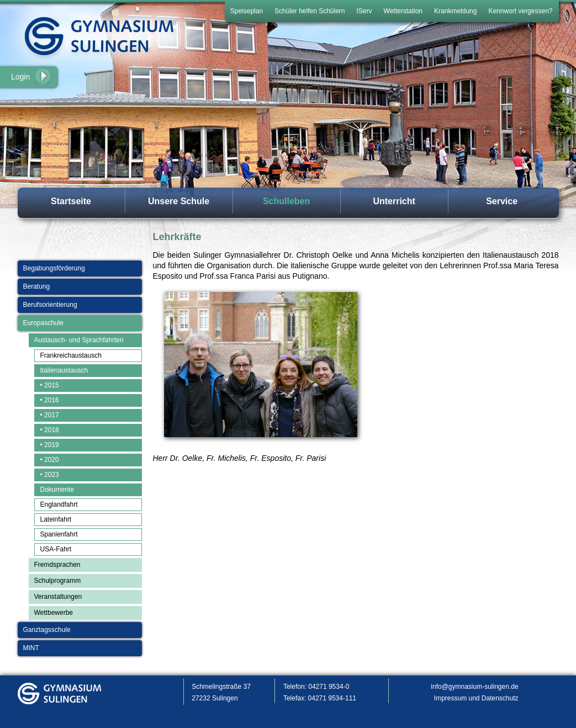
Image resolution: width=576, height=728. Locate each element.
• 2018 (50, 430)
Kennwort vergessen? (520, 11)
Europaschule (43, 323)
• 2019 (50, 445)
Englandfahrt (59, 504)
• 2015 (50, 385)
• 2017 (50, 415)
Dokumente (57, 490)
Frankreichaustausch (71, 355)
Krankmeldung (455, 11)
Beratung (37, 286)
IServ (364, 11)
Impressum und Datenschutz (476, 698)
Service (502, 201)
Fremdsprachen (57, 565)
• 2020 (50, 460)
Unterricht (394, 201)
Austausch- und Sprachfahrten (79, 340)
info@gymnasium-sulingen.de (474, 687)
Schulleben (286, 201)
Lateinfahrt (56, 519)
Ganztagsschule (47, 630)
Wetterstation (403, 11)
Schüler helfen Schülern (310, 11)
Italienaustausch (64, 370)
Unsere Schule (179, 201)
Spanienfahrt (59, 534)
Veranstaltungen (58, 597)
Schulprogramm (58, 581)
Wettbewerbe (54, 613)
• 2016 (50, 400)
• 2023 (50, 475)
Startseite (71, 201)
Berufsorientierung (50, 305)
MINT (31, 648)
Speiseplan (247, 11)
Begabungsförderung (54, 268)
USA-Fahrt (56, 549)
